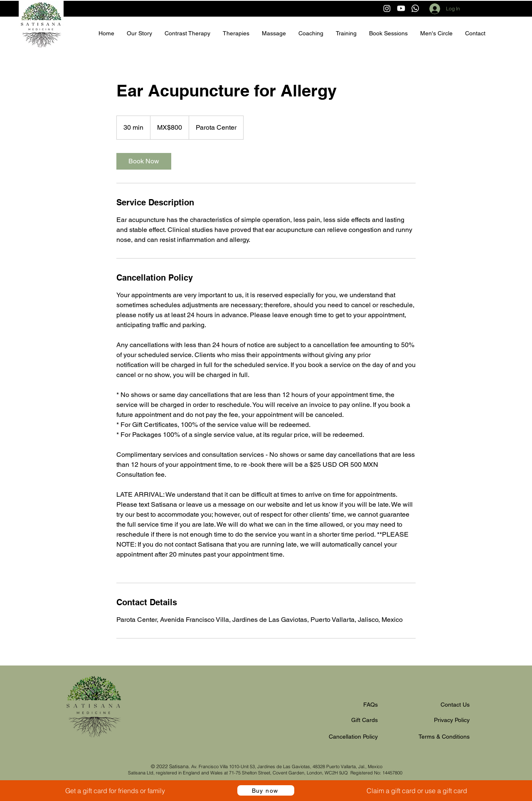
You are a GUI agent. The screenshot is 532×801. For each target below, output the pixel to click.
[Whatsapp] (415, 8)
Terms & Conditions (444, 737)
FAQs (371, 705)
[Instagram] (387, 8)
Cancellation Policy (353, 737)
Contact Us (455, 705)
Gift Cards (365, 720)
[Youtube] (401, 8)
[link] (144, 161)
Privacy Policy (452, 720)
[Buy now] (266, 790)
